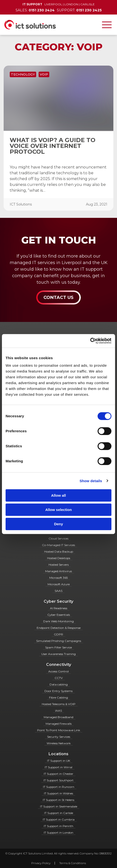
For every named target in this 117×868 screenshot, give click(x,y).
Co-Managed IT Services (58, 545)
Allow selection (58, 510)
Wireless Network (59, 743)
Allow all (59, 495)
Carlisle (88, 4)
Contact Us (58, 297)
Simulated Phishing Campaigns (59, 641)
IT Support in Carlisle (59, 813)
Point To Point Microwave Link (59, 730)
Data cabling (59, 684)
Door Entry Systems (58, 691)
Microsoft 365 (58, 578)
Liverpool (53, 4)
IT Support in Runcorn (59, 787)
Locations (58, 754)
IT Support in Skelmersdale (59, 806)
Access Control (58, 671)
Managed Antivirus (58, 571)
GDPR (58, 634)
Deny (59, 524)
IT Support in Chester (58, 774)
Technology (23, 74)
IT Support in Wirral (58, 767)
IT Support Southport (58, 780)
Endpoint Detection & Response (59, 628)
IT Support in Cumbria (59, 819)
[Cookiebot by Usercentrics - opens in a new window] (90, 341)
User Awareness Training (58, 654)
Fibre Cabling (58, 697)
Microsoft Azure (59, 584)
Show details (91, 481)
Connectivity (59, 665)
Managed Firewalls (59, 724)
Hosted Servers (59, 565)
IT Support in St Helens (58, 800)
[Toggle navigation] (107, 25)
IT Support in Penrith (58, 826)
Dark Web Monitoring (58, 621)
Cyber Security (58, 601)
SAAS (58, 591)
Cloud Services (58, 538)
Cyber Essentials (59, 615)
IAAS (58, 711)
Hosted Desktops (59, 558)
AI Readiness (59, 608)
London (71, 4)
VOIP (44, 74)
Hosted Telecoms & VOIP (59, 704)
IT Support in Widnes (58, 793)
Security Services (59, 737)
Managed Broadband (58, 717)
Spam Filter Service (58, 647)
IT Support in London (58, 833)
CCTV (59, 678)
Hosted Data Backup (59, 552)
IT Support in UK (59, 761)
